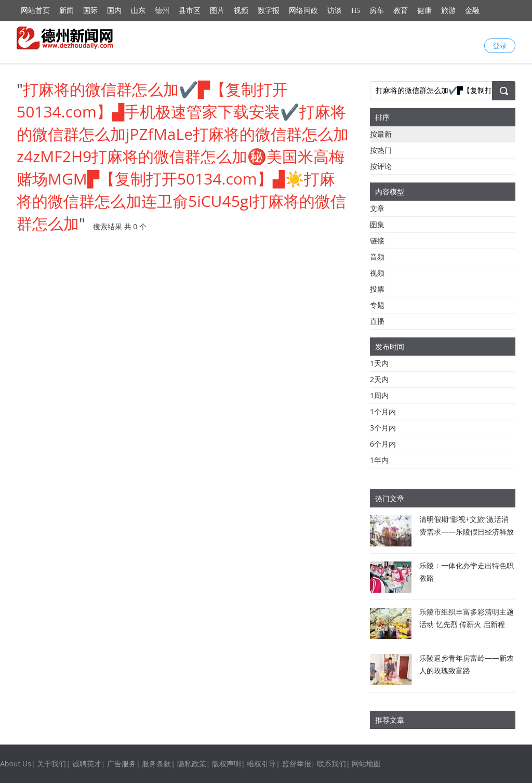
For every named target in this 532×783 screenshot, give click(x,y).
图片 (217, 11)
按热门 (381, 150)
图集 (377, 224)
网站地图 (366, 764)
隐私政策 (192, 764)
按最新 (381, 134)
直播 (377, 321)
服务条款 (156, 764)
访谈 (335, 11)
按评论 (381, 166)
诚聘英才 (87, 764)
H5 (356, 11)
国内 (114, 11)
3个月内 (383, 428)
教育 (401, 11)
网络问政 (303, 11)
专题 (377, 305)
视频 (241, 11)
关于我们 (51, 764)
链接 (377, 240)
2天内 (379, 379)
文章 (377, 208)
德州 (162, 11)
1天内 (379, 363)
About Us (16, 764)
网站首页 (35, 11)
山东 (138, 11)
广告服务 (122, 764)
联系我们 (331, 764)
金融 (472, 11)
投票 (377, 289)
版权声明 (227, 764)
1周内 (379, 395)
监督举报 (297, 764)
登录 (500, 45)
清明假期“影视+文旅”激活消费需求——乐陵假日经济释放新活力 (467, 532)
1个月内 (383, 412)
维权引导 (261, 764)
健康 (424, 11)
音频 (377, 257)
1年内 (379, 460)
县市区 (190, 11)
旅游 (448, 11)
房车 (377, 11)
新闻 (66, 11)
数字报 (269, 11)
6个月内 (383, 444)
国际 (90, 11)
